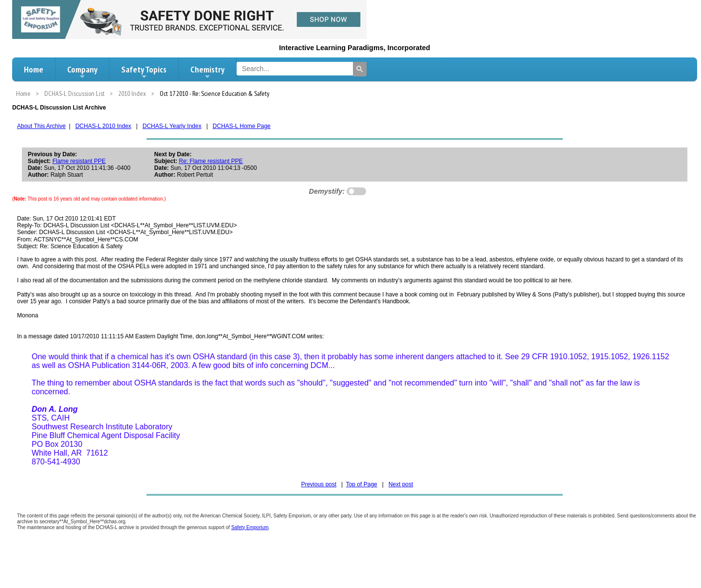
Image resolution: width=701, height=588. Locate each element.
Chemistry (207, 72)
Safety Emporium (250, 527)
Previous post (319, 484)
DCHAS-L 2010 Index (103, 126)
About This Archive (41, 126)
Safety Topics (144, 72)
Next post (401, 484)
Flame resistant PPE (79, 161)
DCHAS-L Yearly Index (172, 126)
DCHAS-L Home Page (242, 126)
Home (34, 69)
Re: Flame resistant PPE (211, 161)
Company (82, 72)
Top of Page (362, 484)
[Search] (360, 69)
